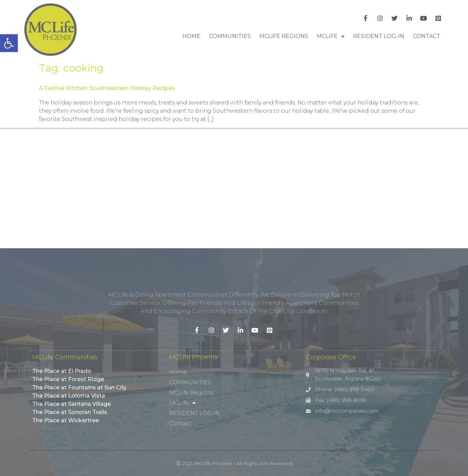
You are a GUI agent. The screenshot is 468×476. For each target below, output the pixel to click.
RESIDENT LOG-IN (379, 36)
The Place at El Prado (62, 371)
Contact (427, 36)
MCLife (331, 36)
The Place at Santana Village (71, 404)
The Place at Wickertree (66, 420)
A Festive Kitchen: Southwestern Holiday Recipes (107, 88)
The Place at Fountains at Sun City (79, 387)
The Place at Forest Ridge (68, 379)
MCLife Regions (284, 36)
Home (191, 36)
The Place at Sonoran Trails (70, 412)
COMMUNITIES (230, 36)
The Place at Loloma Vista (69, 396)
